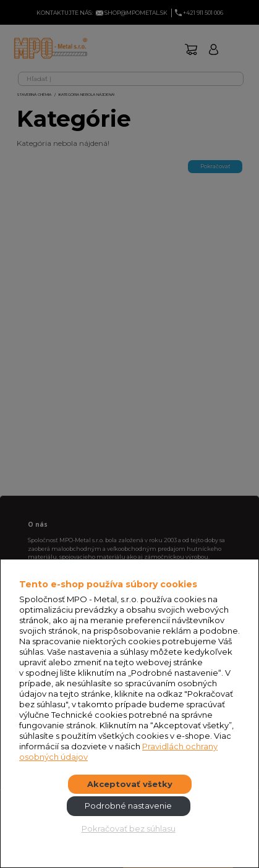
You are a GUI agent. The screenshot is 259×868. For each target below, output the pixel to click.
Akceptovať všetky (130, 784)
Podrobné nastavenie (128, 806)
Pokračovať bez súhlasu (129, 828)
